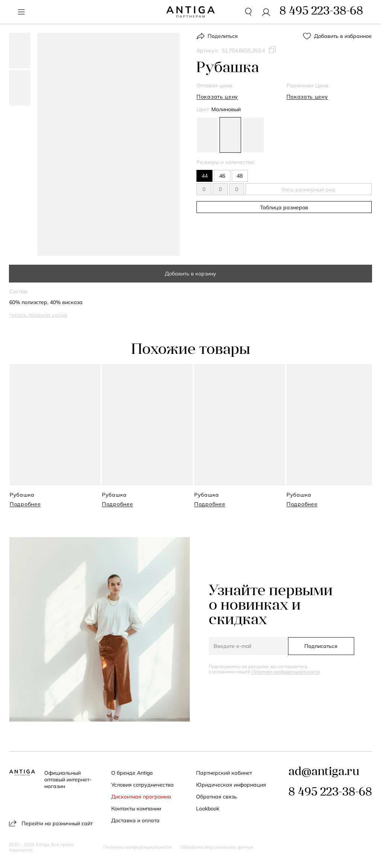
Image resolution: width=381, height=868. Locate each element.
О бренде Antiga (132, 773)
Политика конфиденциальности (137, 847)
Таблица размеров (284, 207)
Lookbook (208, 809)
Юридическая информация (231, 785)
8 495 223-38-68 (330, 793)
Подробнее (25, 504)
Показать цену (217, 97)
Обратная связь (217, 797)
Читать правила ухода (38, 315)
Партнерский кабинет (224, 773)
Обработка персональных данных (217, 847)
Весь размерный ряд (304, 190)
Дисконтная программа (142, 797)
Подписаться (321, 646)
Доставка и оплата (136, 820)
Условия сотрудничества (143, 785)
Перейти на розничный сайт (51, 823)
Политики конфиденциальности (286, 671)
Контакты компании (137, 809)
